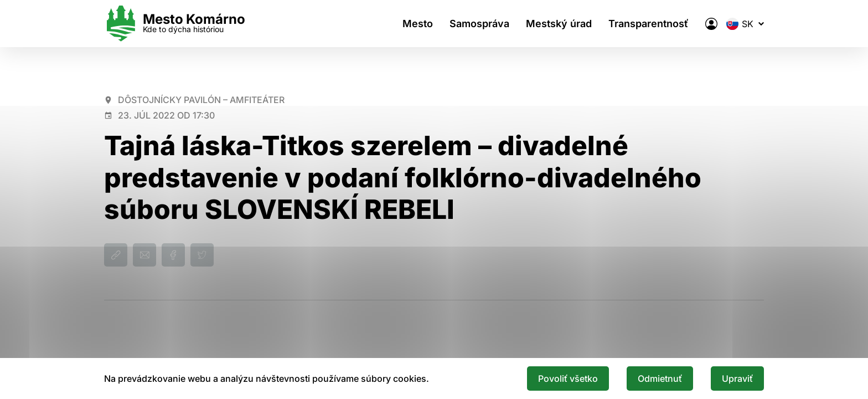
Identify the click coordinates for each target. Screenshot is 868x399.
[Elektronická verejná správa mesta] (711, 24)
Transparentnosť (649, 24)
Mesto (418, 24)
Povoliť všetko (568, 378)
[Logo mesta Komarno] (175, 24)
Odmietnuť (660, 378)
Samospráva (479, 24)
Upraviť (737, 378)
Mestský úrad (559, 24)
